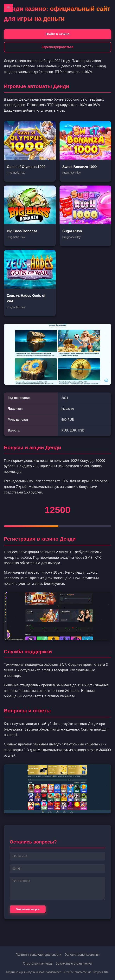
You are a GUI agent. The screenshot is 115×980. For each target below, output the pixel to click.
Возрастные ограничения (74, 963)
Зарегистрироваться (57, 47)
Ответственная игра (37, 963)
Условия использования (82, 955)
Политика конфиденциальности (38, 955)
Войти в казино (58, 34)
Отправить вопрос (28, 909)
